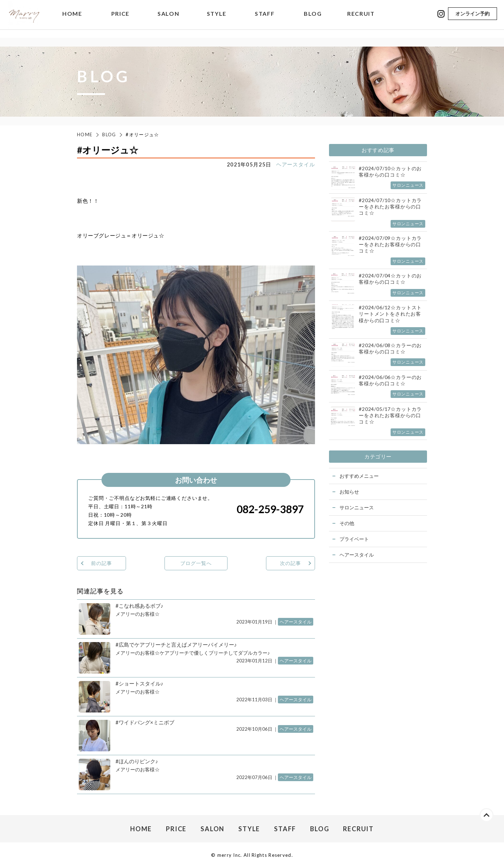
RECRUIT (361, 19)
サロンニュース (357, 507)
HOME (72, 19)
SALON (168, 19)
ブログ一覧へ (196, 563)
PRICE (120, 19)
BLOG (313, 19)
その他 (347, 523)
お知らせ (349, 492)
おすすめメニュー (359, 476)
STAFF (265, 19)
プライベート (354, 539)
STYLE (217, 19)
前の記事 (101, 563)
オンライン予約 (472, 19)
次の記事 (290, 563)
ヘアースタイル (296, 164)
